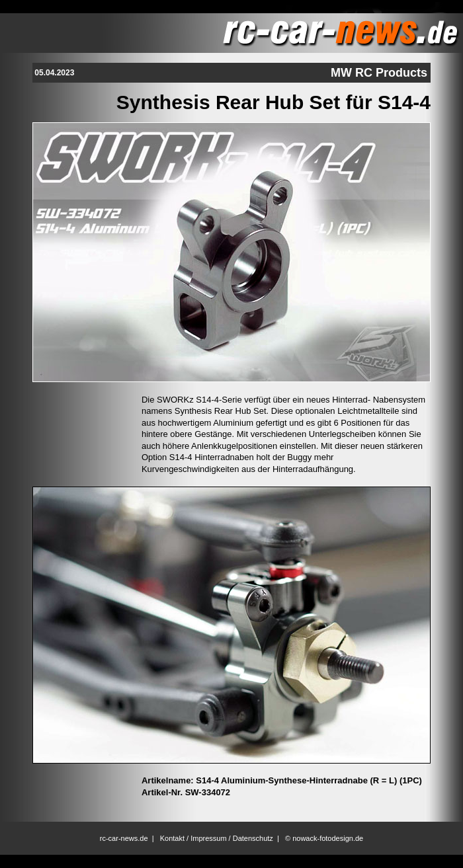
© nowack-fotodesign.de (324, 838)
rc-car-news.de (124, 838)
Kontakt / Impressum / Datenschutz (217, 838)
